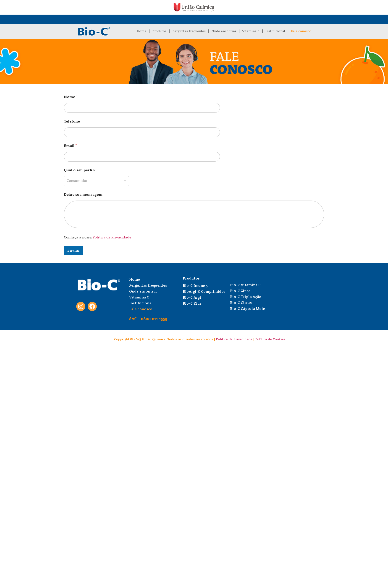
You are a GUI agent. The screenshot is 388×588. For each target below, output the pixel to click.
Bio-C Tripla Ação (246, 297)
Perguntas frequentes (189, 31)
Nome (71, 97)
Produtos (159, 31)
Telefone (72, 122)
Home (142, 31)
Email (70, 146)
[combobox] (67, 132)
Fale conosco (301, 31)
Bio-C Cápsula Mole (248, 309)
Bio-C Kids (192, 304)
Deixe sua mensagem (83, 195)
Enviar (74, 251)
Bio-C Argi (192, 298)
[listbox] (96, 181)
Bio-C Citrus (241, 303)
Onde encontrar (224, 31)
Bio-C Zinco (240, 291)
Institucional (275, 31)
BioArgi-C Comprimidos (204, 292)
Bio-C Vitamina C (245, 285)
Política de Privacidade (112, 238)
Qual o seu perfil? (80, 170)
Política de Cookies (270, 339)
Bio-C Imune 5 (195, 286)
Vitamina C (251, 31)
